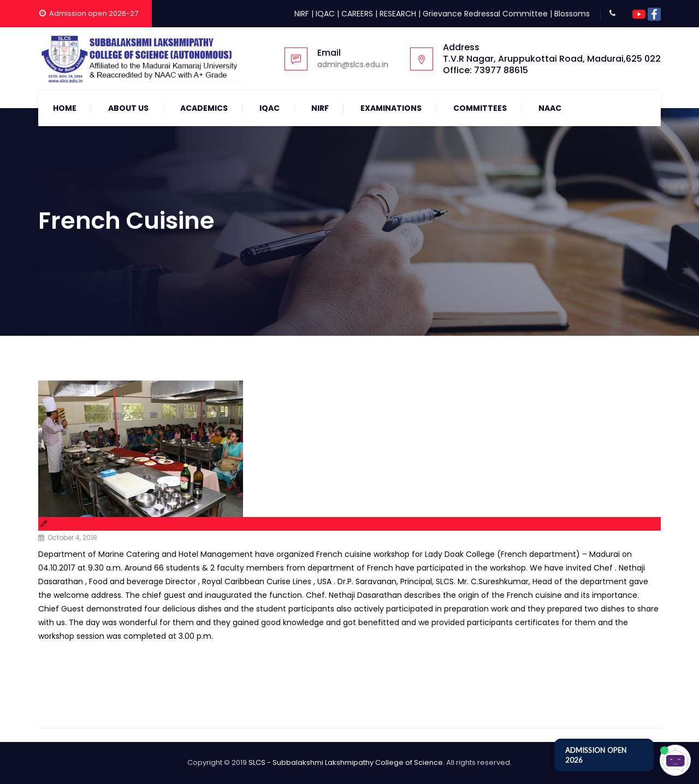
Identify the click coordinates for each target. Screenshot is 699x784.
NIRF (302, 14)
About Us (128, 108)
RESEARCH (398, 14)
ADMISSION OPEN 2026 (596, 755)
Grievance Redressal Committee (485, 14)
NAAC (550, 108)
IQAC (325, 14)
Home (65, 108)
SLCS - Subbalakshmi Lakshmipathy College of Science (346, 762)
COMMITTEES (480, 108)
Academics (204, 108)
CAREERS (357, 14)
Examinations (391, 108)
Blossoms (572, 14)
